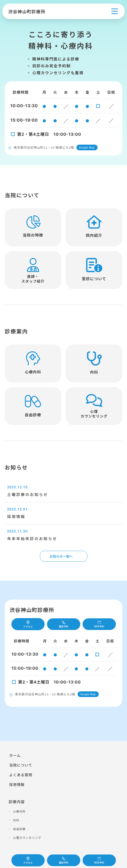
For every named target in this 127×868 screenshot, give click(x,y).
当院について (21, 765)
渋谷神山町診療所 (27, 11)
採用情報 (17, 784)
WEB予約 (99, 861)
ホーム (15, 755)
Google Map (87, 147)
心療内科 (19, 811)
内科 (16, 820)
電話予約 (64, 861)
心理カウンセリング (27, 838)
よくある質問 (21, 775)
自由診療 (19, 829)
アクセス (28, 861)
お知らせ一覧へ (61, 556)
